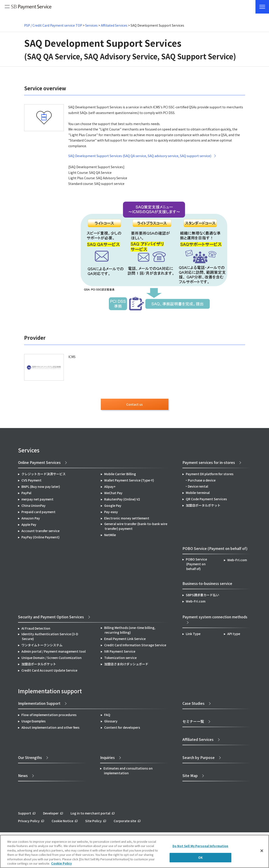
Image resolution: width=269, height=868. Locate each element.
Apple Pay (29, 526)
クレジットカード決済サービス (44, 475)
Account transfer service (40, 532)
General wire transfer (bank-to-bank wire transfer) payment (136, 527)
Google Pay (113, 507)
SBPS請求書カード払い (202, 596)
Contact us (134, 405)
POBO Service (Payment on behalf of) (196, 565)
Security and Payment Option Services (51, 618)
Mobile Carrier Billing (120, 475)
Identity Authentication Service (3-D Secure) (50, 638)
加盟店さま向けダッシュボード (126, 665)
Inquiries (107, 759)
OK (200, 858)
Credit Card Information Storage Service (135, 646)
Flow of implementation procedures (49, 716)
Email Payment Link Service (125, 640)
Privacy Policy (29, 822)
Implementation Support (39, 705)
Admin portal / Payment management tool (54, 653)
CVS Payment (31, 482)
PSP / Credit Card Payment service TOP (53, 25)
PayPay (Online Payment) (40, 538)
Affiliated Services (114, 25)
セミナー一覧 (193, 723)
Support (25, 814)
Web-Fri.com (237, 561)
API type (234, 635)
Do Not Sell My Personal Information (200, 846)
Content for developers (122, 729)
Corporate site (125, 822)
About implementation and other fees (50, 729)
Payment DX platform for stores (210, 475)
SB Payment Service (28, 7)
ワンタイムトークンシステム (42, 646)
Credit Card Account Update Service (49, 672)
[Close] (262, 851)
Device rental (198, 488)
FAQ (107, 716)
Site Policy (93, 822)
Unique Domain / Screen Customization (52, 659)
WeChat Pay (113, 494)
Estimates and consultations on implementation (128, 772)
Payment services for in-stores (209, 464)
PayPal (26, 494)
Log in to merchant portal (90, 814)
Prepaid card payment (38, 513)
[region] (134, 851)
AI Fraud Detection (36, 630)
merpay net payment (37, 500)
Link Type (193, 635)
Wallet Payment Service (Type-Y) (129, 482)
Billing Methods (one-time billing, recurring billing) (130, 631)
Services (91, 25)
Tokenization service (120, 659)
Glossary (111, 722)
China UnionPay (33, 507)
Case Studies (193, 705)
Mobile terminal (198, 494)
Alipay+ (110, 488)
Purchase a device (202, 482)
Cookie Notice (62, 822)
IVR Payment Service (120, 653)
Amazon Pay (31, 519)
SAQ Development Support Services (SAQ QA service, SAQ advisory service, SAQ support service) (140, 156)
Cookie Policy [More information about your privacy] (61, 863)
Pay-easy (111, 513)
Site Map (190, 777)
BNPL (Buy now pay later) (41, 488)
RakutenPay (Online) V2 (122, 500)
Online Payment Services (39, 464)
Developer (51, 814)
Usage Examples (33, 722)
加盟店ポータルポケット (39, 665)
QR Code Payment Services (206, 500)
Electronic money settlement (127, 519)
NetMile (110, 536)
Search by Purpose (199, 759)
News (23, 777)
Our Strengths (30, 759)
